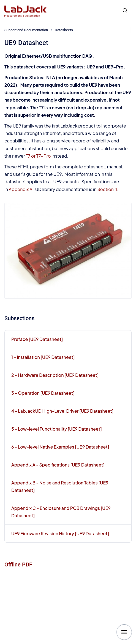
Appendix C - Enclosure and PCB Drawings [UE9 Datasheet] (61, 512)
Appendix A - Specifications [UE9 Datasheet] (58, 465)
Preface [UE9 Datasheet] (37, 339)
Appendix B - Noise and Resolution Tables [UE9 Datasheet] (60, 486)
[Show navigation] (124, 632)
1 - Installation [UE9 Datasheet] (43, 357)
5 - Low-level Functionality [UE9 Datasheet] (57, 429)
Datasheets (64, 30)
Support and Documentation (26, 30)
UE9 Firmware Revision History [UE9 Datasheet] (60, 533)
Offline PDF (18, 565)
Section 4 (107, 189)
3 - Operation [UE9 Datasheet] (43, 393)
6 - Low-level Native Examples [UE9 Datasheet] (60, 447)
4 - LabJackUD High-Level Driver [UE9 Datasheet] (62, 411)
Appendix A (21, 189)
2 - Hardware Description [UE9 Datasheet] (55, 375)
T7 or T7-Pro (38, 156)
